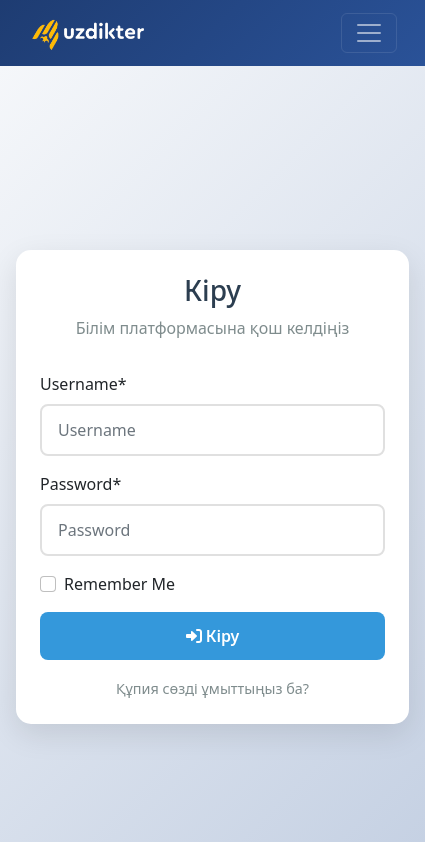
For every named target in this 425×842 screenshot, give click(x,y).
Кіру (213, 636)
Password (80, 484)
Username (83, 384)
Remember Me (119, 584)
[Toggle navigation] (369, 33)
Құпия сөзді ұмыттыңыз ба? (212, 688)
